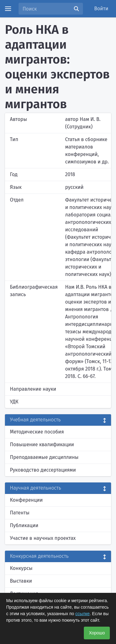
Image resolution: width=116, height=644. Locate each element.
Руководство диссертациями (43, 470)
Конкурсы (21, 568)
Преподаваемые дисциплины (44, 457)
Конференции (26, 500)
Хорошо (97, 633)
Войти (101, 9)
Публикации (24, 525)
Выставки (21, 581)
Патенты (20, 513)
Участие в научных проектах (43, 538)
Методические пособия (37, 432)
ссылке (82, 614)
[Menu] (8, 9)
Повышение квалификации (42, 444)
